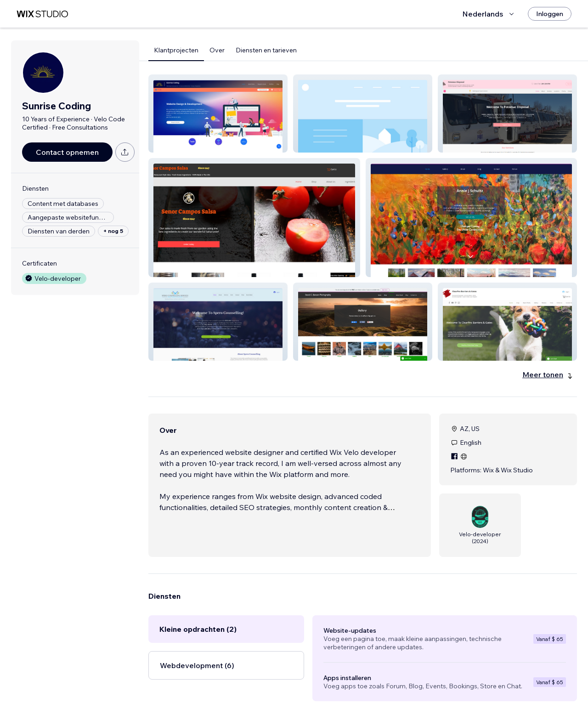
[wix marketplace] (42, 14)
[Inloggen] (550, 14)
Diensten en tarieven (266, 50)
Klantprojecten (176, 50)
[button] (218, 113)
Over (217, 50)
